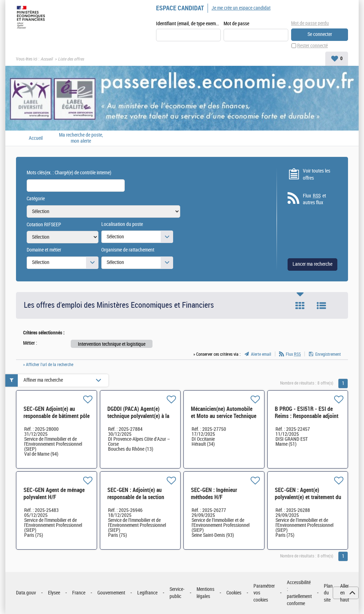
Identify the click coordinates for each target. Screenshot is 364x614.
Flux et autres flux (314, 199)
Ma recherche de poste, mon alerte (81, 138)
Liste (321, 306)
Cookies (234, 593)
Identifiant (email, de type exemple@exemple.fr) (188, 24)
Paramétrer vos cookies (264, 593)
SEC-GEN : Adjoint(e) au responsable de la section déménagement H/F (136, 497)
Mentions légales (205, 593)
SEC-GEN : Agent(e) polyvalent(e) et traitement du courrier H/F (308, 497)
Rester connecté (312, 46)
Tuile (300, 306)
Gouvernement (111, 593)
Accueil (47, 59)
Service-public (177, 593)
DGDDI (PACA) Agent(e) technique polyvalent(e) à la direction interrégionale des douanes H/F (138, 420)
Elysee (54, 593)
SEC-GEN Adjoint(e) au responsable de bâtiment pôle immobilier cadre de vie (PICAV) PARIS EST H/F (57, 420)
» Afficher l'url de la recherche (48, 365)
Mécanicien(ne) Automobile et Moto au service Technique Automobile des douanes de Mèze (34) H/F (224, 420)
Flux (293, 354)
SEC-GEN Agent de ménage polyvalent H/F (54, 494)
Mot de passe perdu (310, 23)
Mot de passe (236, 24)
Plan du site (328, 593)
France (79, 593)
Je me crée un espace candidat (241, 8)
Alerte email (261, 354)
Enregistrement (328, 354)
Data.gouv (26, 593)
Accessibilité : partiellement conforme (299, 593)
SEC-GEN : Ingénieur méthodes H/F (214, 494)
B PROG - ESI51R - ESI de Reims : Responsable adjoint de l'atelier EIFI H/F (307, 416)
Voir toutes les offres (317, 174)
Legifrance (147, 593)
